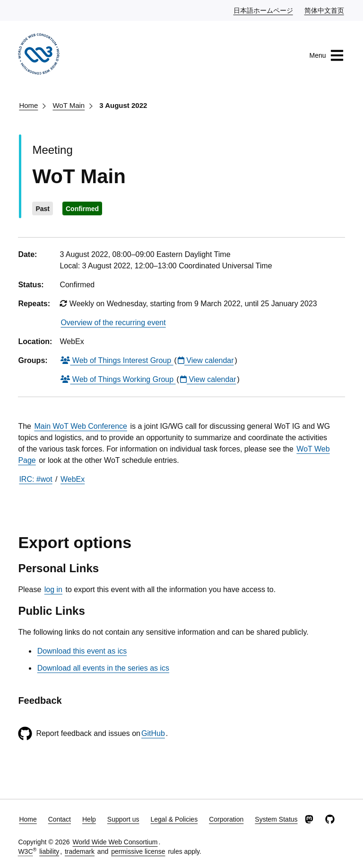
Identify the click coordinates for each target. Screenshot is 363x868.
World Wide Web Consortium (115, 842)
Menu (327, 55)
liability (49, 851)
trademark (80, 851)
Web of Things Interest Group (117, 360)
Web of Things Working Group (118, 379)
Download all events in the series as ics (103, 668)
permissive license (138, 851)
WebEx (73, 479)
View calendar (206, 360)
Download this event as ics (82, 651)
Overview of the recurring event (113, 323)
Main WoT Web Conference (81, 426)
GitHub (153, 733)
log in (53, 589)
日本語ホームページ (264, 10)
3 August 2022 (123, 105)
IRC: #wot (35, 479)
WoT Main (69, 105)
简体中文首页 (325, 10)
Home (28, 105)
